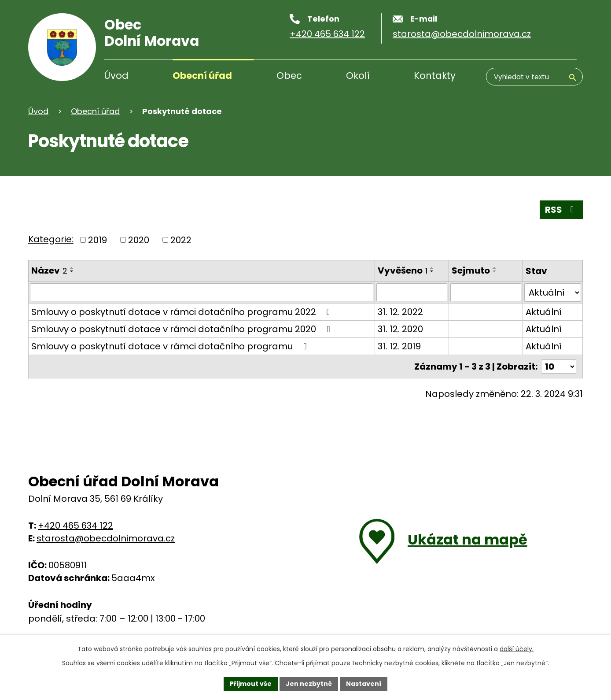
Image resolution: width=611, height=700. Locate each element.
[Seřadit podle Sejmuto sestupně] (495, 271)
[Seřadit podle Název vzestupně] (72, 268)
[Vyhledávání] (534, 77)
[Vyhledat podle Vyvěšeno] (411, 293)
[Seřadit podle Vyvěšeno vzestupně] (432, 268)
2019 (98, 240)
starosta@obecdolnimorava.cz (106, 538)
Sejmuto (471, 270)
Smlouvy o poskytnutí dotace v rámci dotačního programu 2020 (182, 329)
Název (49, 270)
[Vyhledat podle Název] (201, 293)
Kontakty (435, 76)
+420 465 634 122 (75, 525)
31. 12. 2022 (400, 312)
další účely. (517, 649)
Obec (289, 76)
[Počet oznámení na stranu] (559, 367)
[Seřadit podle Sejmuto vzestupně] (495, 268)
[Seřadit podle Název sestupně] (72, 271)
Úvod (116, 76)
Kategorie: (51, 239)
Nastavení (364, 684)
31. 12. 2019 (399, 346)
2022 (181, 240)
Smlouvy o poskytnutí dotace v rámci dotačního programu (171, 346)
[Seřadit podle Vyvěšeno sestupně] (432, 271)
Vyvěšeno (402, 270)
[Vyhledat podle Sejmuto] (486, 293)
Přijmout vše (251, 684)
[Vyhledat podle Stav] (553, 293)
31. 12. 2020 (400, 329)
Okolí (358, 76)
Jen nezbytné (309, 684)
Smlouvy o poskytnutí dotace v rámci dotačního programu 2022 (182, 312)
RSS (561, 210)
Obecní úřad (202, 76)
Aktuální (544, 312)
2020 (139, 240)
